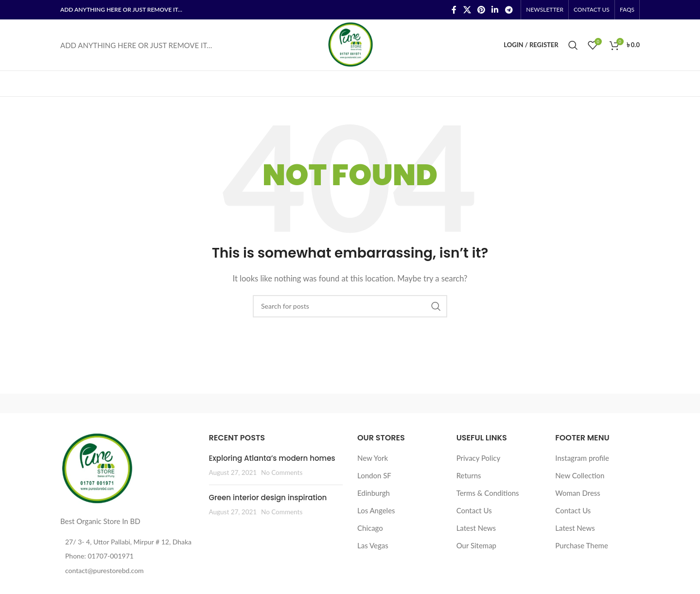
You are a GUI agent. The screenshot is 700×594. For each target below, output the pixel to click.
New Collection (580, 475)
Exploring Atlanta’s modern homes (272, 458)
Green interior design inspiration (268, 498)
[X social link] (467, 10)
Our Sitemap (476, 545)
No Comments (282, 472)
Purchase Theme (582, 545)
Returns (469, 475)
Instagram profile (582, 458)
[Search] (573, 45)
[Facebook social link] (454, 10)
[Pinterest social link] (481, 10)
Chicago (370, 528)
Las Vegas (373, 545)
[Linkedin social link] (495, 10)
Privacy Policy (478, 458)
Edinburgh (374, 493)
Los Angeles (376, 510)
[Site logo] (350, 44)
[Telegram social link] (509, 10)
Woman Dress (578, 493)
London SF (374, 475)
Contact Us (474, 510)
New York (373, 458)
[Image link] (97, 468)
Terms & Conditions (488, 493)
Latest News (476, 528)
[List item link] (127, 556)
